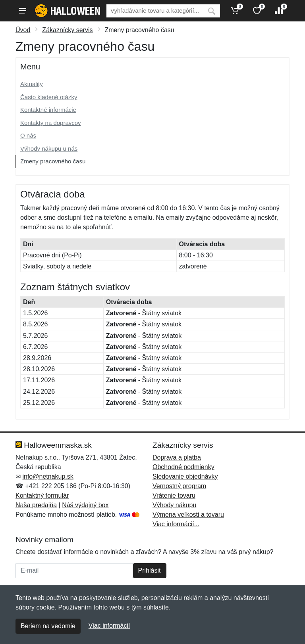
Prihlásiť (150, 570)
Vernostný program (179, 486)
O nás (28, 135)
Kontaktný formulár (42, 495)
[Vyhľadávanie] (155, 11)
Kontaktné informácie (48, 110)
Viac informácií (109, 626)
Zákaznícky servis (67, 30)
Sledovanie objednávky (185, 476)
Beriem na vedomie (48, 626)
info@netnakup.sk (48, 476)
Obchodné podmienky (183, 467)
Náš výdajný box (85, 505)
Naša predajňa (36, 505)
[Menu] (23, 11)
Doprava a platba (177, 457)
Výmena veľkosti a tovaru (188, 515)
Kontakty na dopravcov (51, 123)
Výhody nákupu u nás (49, 149)
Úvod (23, 30)
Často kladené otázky (49, 97)
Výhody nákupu (174, 505)
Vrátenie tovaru (174, 495)
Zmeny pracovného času (53, 161)
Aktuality (32, 84)
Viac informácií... (176, 524)
